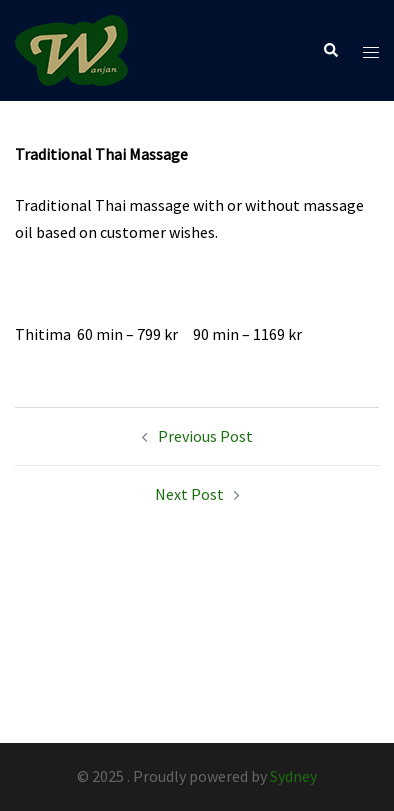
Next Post (189, 494)
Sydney (293, 776)
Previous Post (205, 436)
